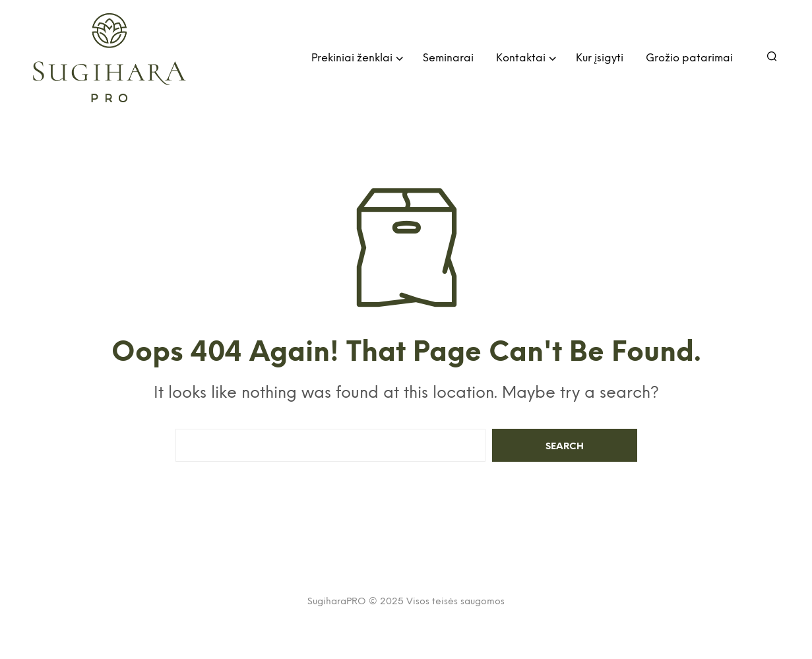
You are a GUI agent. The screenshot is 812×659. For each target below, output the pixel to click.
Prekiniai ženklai (352, 58)
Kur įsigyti (600, 58)
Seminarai (448, 58)
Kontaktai (521, 58)
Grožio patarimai (689, 58)
